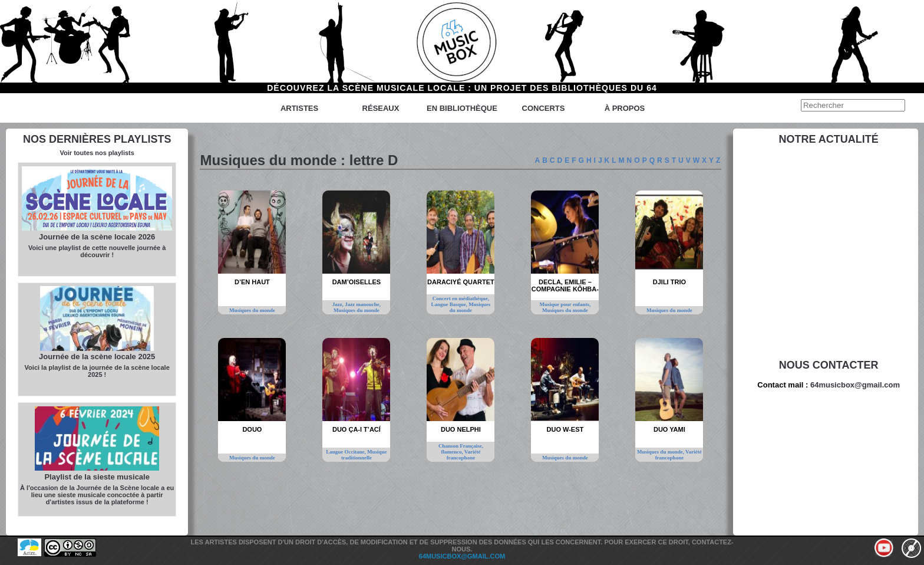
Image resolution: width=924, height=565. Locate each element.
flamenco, (452, 452)
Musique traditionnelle (364, 455)
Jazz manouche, (363, 304)
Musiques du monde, (661, 452)
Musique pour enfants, (565, 304)
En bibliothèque (462, 108)
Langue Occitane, (346, 452)
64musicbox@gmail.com (855, 385)
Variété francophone (464, 455)
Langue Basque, (450, 304)
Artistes (299, 108)
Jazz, (339, 304)
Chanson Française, (461, 446)
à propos (625, 108)
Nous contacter (829, 365)
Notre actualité (829, 139)
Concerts (544, 108)
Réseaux (381, 108)
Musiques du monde (252, 310)
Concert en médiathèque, (461, 298)
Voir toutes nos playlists (97, 153)
